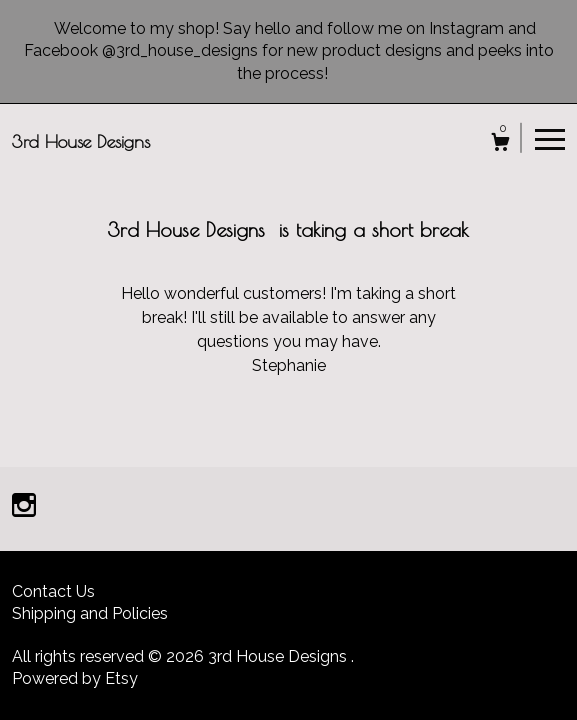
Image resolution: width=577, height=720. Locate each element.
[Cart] (500, 144)
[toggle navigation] (550, 138)
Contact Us (53, 591)
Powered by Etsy (75, 678)
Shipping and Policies (90, 613)
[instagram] (24, 507)
